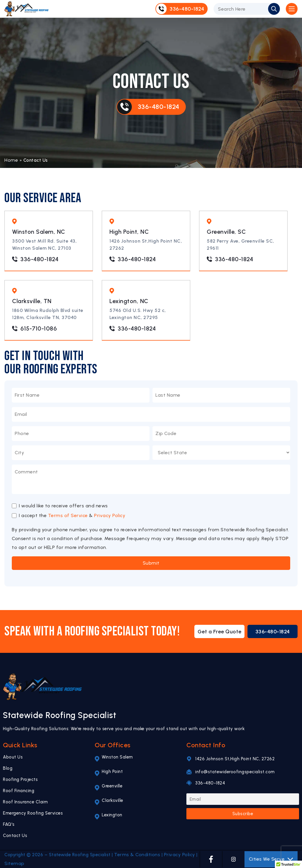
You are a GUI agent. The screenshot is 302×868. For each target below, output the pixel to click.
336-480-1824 (35, 259)
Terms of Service (68, 515)
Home (11, 160)
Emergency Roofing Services (33, 813)
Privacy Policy (110, 515)
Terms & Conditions (137, 855)
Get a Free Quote (220, 632)
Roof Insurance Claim (25, 802)
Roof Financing (19, 791)
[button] (288, 862)
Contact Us (15, 836)
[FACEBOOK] (211, 859)
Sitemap (14, 863)
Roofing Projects (20, 779)
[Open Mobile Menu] (292, 9)
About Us (13, 757)
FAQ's (9, 824)
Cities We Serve (271, 859)
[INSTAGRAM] (233, 859)
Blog (8, 768)
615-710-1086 (35, 328)
